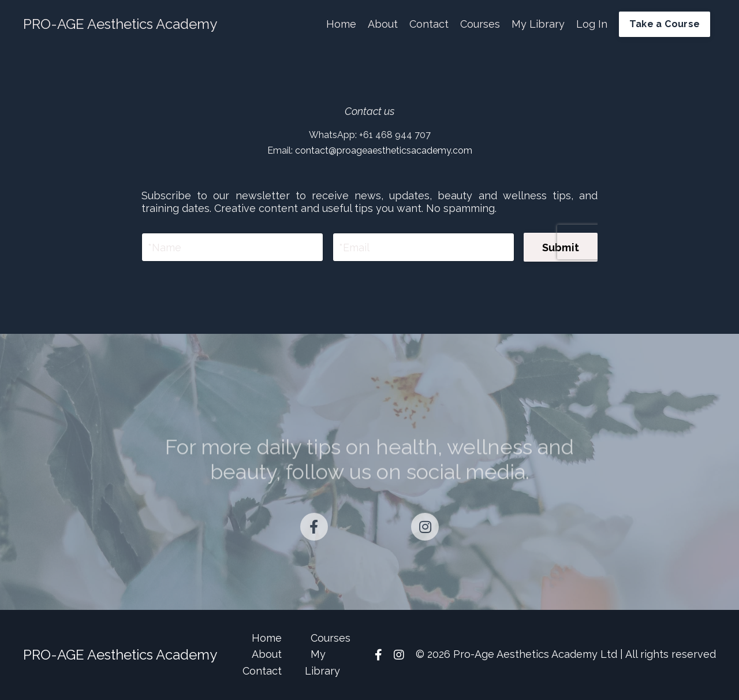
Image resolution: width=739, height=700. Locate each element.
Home (341, 24)
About (383, 24)
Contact (429, 24)
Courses (480, 24)
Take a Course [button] (665, 24)
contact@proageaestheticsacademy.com (384, 150)
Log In (592, 24)
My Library (538, 24)
